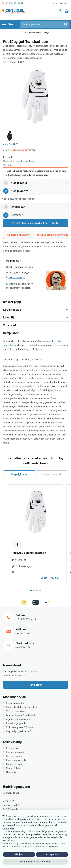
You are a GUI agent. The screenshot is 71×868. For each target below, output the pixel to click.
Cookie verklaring (15, 764)
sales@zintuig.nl (17, 277)
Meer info (8, 165)
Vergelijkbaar (19, 474)
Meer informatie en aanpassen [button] (35, 862)
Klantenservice (61, 3)
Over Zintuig (12, 748)
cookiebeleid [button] (9, 828)
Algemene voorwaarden (18, 719)
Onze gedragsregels (16, 760)
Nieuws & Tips (13, 768)
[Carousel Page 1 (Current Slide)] (31, 590)
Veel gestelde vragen (17, 711)
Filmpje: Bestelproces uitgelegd (22, 707)
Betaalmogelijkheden (17, 723)
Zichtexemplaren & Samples (20, 727)
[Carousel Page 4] (40, 590)
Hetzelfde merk (52, 474)
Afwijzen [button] (19, 854)
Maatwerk (11, 772)
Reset (9, 157)
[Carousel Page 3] (37, 590)
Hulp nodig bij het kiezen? (19, 731)
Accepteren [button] (52, 854)
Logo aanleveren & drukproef (21, 715)
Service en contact (16, 703)
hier (12, 284)
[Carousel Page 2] (34, 590)
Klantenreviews (14, 756)
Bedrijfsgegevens (15, 752)
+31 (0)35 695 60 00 (13, 3)
